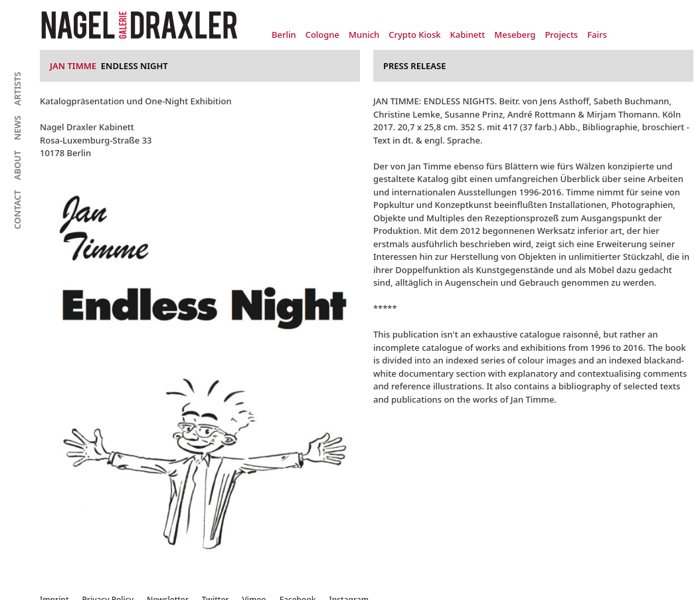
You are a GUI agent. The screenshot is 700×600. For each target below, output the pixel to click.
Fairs (597, 35)
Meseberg (515, 35)
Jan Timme (73, 66)
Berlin (284, 35)
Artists (17, 89)
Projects (561, 35)
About (17, 165)
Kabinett (467, 35)
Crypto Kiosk (414, 35)
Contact (17, 210)
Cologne (322, 35)
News (17, 128)
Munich (364, 35)
